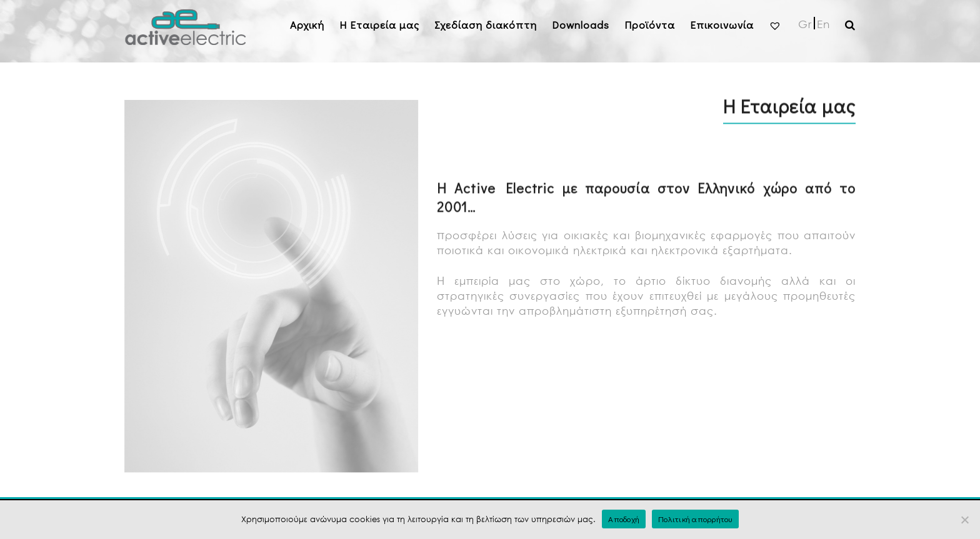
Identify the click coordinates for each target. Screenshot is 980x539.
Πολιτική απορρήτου (695, 519)
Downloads (581, 25)
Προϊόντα (650, 25)
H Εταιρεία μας (379, 25)
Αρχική (307, 25)
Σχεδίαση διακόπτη (486, 25)
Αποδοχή (624, 519)
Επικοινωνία (722, 25)
